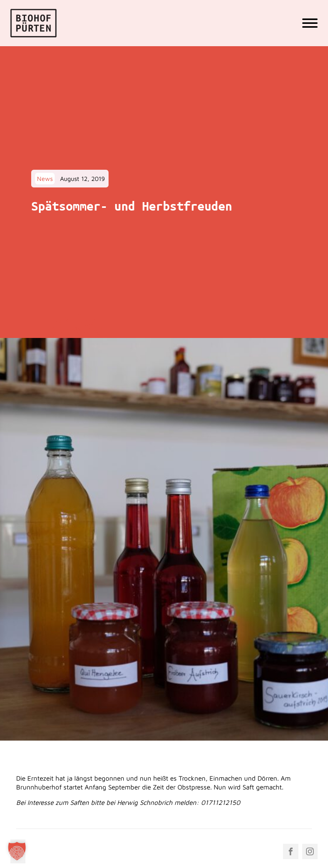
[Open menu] (310, 23)
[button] (17, 851)
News (45, 179)
